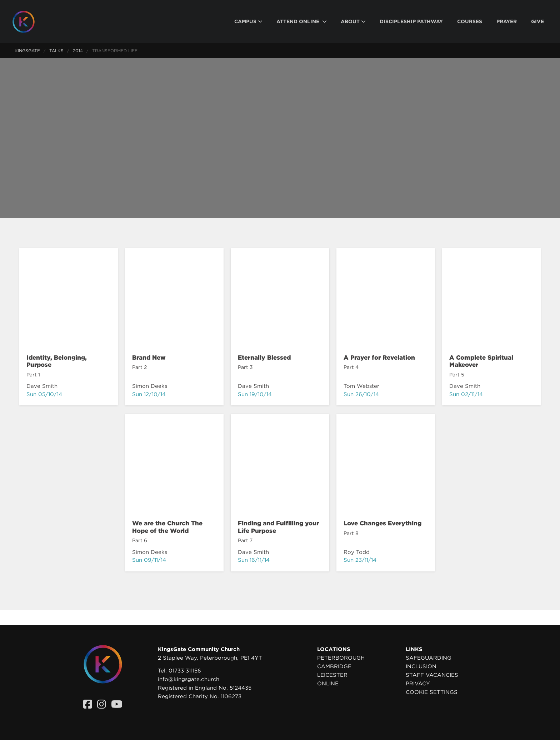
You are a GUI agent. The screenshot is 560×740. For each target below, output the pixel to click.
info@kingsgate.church (189, 679)
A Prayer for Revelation (379, 357)
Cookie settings (432, 692)
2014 (78, 51)
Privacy (418, 684)
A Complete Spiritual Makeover (481, 361)
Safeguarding (429, 658)
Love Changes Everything (382, 523)
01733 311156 (185, 671)
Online (328, 684)
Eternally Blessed (264, 357)
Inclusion (421, 666)
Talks (56, 51)
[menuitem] (248, 22)
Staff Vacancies (432, 675)
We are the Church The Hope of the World (167, 527)
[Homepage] (29, 22)
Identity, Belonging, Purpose (57, 361)
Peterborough (341, 658)
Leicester (332, 675)
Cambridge (334, 666)
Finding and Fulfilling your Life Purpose (278, 527)
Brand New (149, 357)
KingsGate (27, 51)
